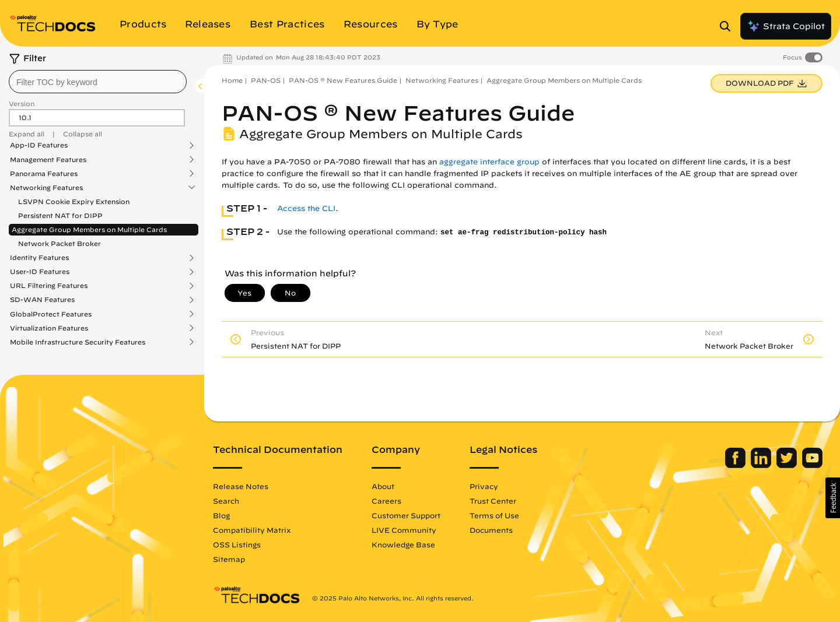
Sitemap (229, 559)
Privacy (484, 486)
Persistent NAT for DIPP (60, 215)
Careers (386, 501)
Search (226, 501)
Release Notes (241, 486)
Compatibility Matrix (252, 530)
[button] (833, 498)
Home (232, 80)
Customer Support (406, 515)
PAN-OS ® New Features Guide (343, 80)
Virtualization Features (49, 328)
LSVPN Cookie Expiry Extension (74, 201)
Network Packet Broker (60, 243)
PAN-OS (266, 80)
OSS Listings (237, 544)
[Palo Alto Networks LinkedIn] (762, 465)
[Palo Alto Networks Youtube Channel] (812, 465)
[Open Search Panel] (729, 26)
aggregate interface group (489, 162)
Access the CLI (306, 208)
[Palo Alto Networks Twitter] (788, 465)
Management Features (48, 160)
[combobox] (98, 82)
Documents (491, 530)
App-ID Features (39, 145)
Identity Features (39, 258)
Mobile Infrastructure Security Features (78, 342)
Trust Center (493, 501)
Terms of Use (494, 515)
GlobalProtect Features (51, 314)
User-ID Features (40, 272)
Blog (221, 515)
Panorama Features (44, 174)
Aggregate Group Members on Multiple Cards (89, 229)
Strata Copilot (786, 26)
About (383, 486)
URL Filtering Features (49, 286)
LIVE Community (404, 530)
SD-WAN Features (42, 300)
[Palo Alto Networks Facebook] (736, 465)
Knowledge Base (403, 544)
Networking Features (46, 188)
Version (22, 103)
